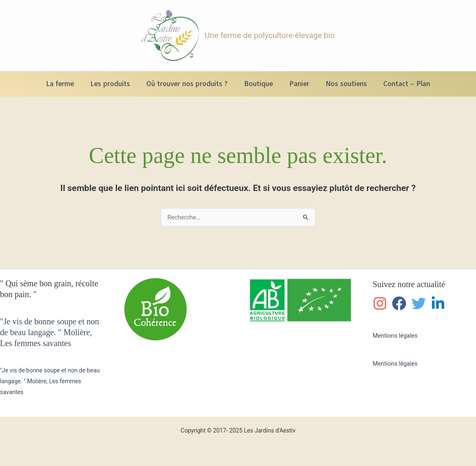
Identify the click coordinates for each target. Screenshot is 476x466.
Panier (297, 84)
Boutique (258, 84)
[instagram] (382, 303)
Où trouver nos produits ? (189, 84)
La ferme (66, 84)
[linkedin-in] (440, 303)
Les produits (114, 84)
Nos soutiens (342, 84)
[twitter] (421, 303)
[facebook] (401, 303)
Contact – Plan (400, 84)
